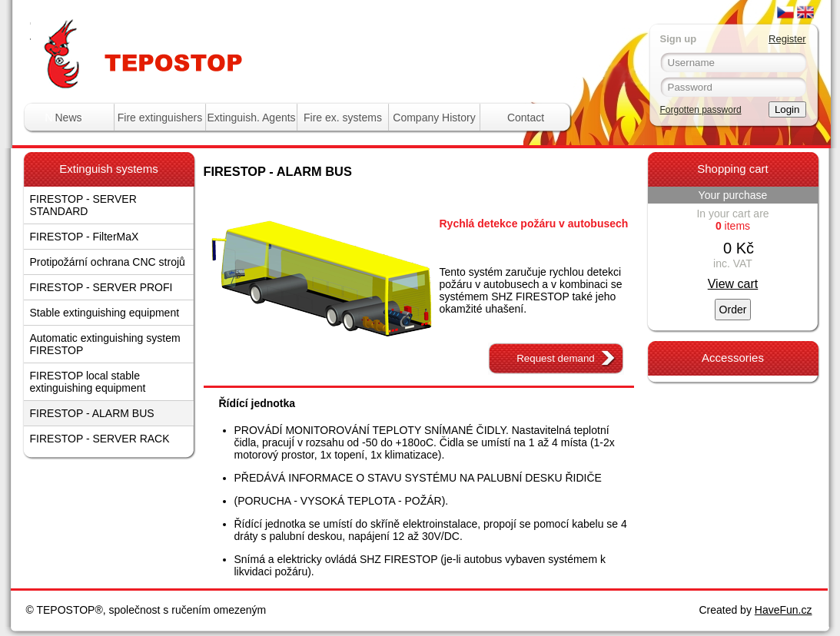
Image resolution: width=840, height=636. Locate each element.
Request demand (556, 358)
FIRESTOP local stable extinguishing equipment (88, 382)
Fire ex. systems (343, 118)
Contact (526, 118)
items (733, 226)
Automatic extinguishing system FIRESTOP (105, 344)
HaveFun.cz (784, 610)
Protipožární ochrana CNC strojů (108, 262)
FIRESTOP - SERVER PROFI (101, 287)
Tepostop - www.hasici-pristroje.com (218, 30)
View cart (733, 284)
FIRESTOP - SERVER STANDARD (83, 205)
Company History (434, 118)
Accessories (733, 358)
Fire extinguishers (160, 118)
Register (787, 39)
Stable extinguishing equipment (105, 313)
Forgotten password (701, 110)
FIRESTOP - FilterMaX (85, 237)
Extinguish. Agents (251, 118)
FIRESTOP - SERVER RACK (100, 439)
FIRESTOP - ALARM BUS (92, 413)
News (68, 118)
